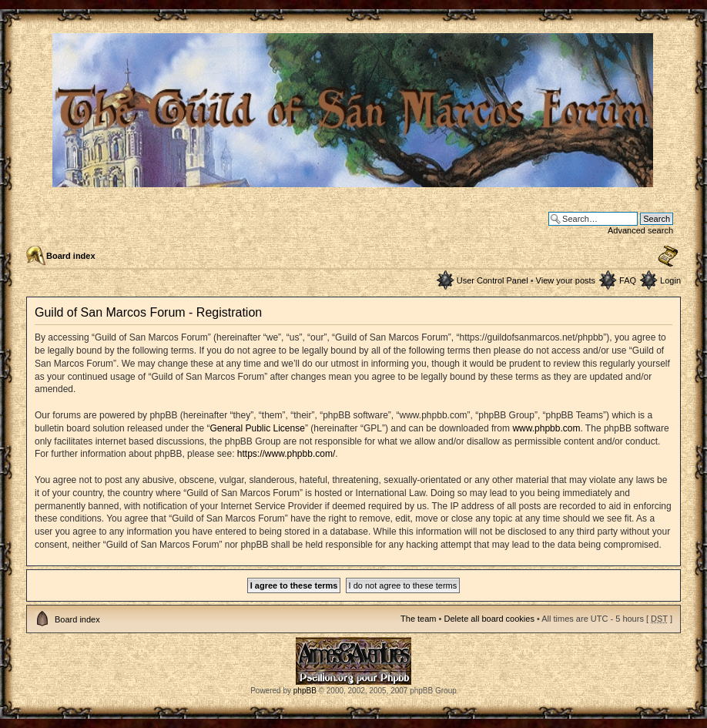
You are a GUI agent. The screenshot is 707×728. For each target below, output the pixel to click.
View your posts (566, 280)
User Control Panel (493, 280)
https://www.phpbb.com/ (286, 454)
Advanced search (640, 230)
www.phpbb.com (546, 428)
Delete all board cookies (489, 619)
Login (670, 280)
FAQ (628, 280)
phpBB (305, 691)
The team (418, 619)
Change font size (668, 257)
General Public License (257, 428)
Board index (71, 256)
